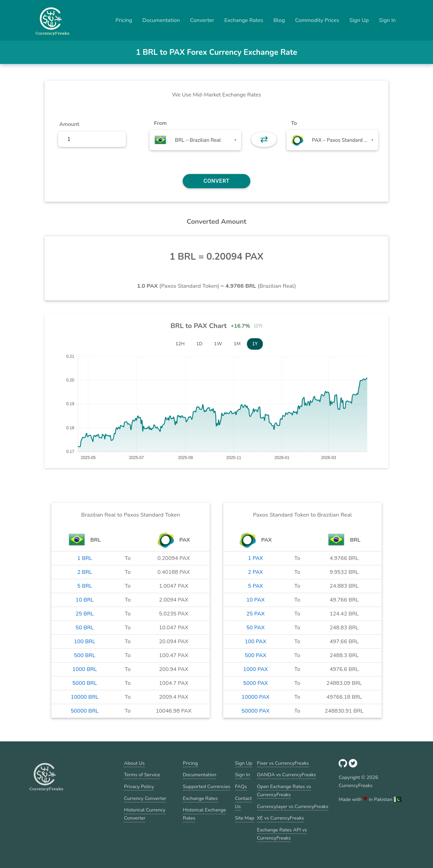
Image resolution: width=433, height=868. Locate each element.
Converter (202, 20)
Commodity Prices (317, 20)
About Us (134, 763)
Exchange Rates (244, 20)
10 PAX (255, 600)
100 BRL (85, 642)
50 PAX (255, 628)
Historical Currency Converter (145, 814)
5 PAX (256, 586)
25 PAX (255, 614)
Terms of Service (142, 775)
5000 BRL (85, 683)
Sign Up (359, 20)
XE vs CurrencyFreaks (281, 818)
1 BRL (85, 558)
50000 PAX (256, 711)
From (160, 123)
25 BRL (85, 614)
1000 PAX (256, 669)
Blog (279, 20)
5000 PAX (256, 683)
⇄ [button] (264, 139)
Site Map (245, 818)
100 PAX (255, 642)
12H (180, 344)
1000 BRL (85, 669)
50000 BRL (85, 711)
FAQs (241, 786)
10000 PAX (256, 697)
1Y (255, 344)
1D (199, 344)
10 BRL (85, 600)
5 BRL (85, 586)
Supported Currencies (207, 786)
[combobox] (195, 140)
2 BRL (85, 572)
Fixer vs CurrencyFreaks (283, 763)
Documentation (161, 20)
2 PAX (256, 572)
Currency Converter (145, 798)
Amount (69, 124)
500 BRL (85, 655)
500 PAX (255, 655)
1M (237, 344)
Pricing (124, 20)
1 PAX (256, 558)
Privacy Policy (139, 786)
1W (218, 344)
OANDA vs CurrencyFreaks (287, 775)
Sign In (387, 20)
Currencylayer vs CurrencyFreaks (293, 806)
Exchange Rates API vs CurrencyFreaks (282, 834)
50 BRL (85, 628)
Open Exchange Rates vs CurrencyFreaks (284, 790)
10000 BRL (85, 697)
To (294, 123)
